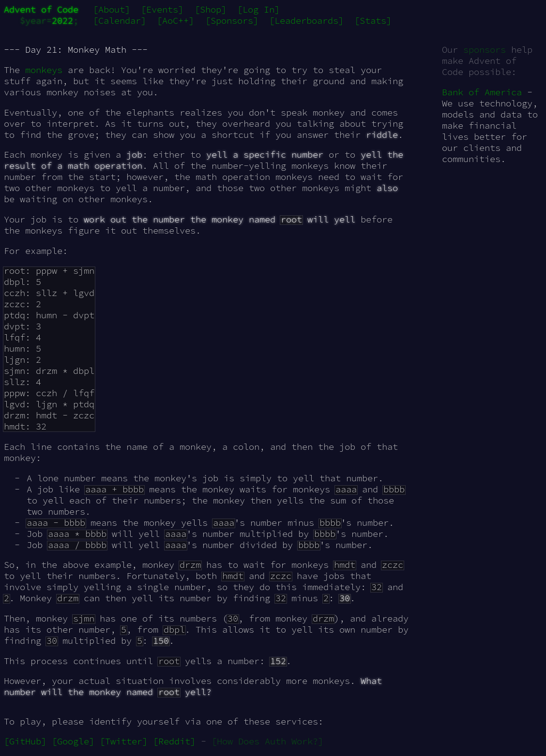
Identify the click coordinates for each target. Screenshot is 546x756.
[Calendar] (120, 21)
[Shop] (211, 9)
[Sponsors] (232, 21)
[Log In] (258, 9)
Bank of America (482, 92)
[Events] (162, 9)
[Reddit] (174, 741)
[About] (112, 9)
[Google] (73, 741)
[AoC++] (175, 21)
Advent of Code (41, 9)
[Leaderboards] (306, 21)
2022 (62, 21)
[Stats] (373, 21)
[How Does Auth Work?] (267, 741)
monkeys (44, 70)
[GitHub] (25, 741)
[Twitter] (124, 741)
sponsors (485, 50)
